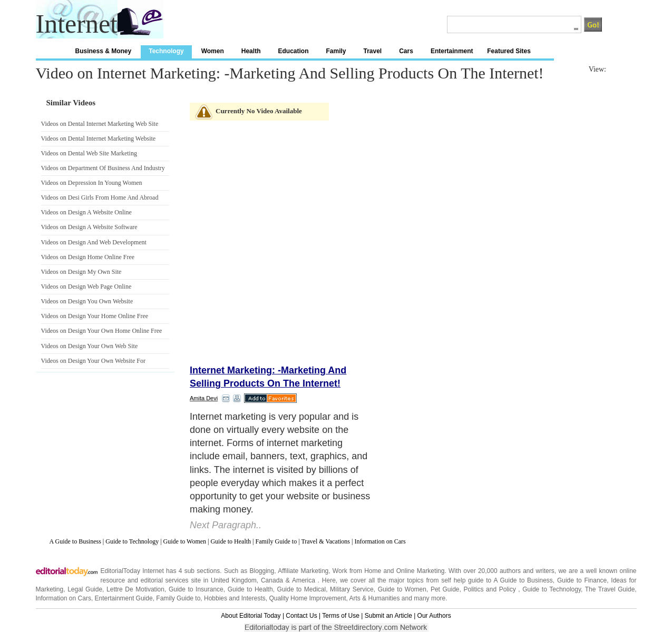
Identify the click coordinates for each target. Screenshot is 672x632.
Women (213, 51)
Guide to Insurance (196, 589)
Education (293, 51)
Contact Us (301, 616)
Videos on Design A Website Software (89, 227)
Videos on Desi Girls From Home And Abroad (100, 197)
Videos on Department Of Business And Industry (103, 168)
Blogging (262, 571)
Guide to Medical (302, 589)
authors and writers (527, 571)
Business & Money (104, 51)
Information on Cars (380, 541)
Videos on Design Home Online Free (88, 257)
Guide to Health (231, 541)
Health (251, 51)
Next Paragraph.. (226, 525)
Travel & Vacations (325, 541)
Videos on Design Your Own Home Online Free (102, 331)
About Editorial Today (251, 616)
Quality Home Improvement (307, 598)
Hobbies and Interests (235, 598)
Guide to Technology (132, 541)
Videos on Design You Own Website (87, 301)
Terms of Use (341, 616)
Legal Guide (85, 589)
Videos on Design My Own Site (81, 272)
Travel (373, 51)
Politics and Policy (491, 589)
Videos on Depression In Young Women (92, 183)
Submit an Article (388, 616)
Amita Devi (204, 398)
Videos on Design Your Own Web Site (90, 346)
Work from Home (357, 571)
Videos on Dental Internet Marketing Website (99, 139)
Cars (406, 51)
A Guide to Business (75, 541)
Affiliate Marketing (303, 571)
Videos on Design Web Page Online (86, 287)
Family (336, 51)
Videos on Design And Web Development (94, 242)
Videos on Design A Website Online (86, 212)
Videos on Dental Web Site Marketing (89, 153)
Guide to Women (185, 541)
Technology (166, 51)
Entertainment (452, 51)
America (304, 580)
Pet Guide (445, 589)
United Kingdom (234, 580)
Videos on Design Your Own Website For (93, 361)
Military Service (352, 589)
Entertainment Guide (124, 598)
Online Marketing (421, 571)
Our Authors (434, 616)
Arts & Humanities (375, 598)
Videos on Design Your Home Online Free (95, 316)
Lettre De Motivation (135, 589)
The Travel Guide (610, 589)
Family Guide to (276, 541)
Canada (272, 580)
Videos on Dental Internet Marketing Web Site (100, 124)
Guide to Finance (582, 580)
